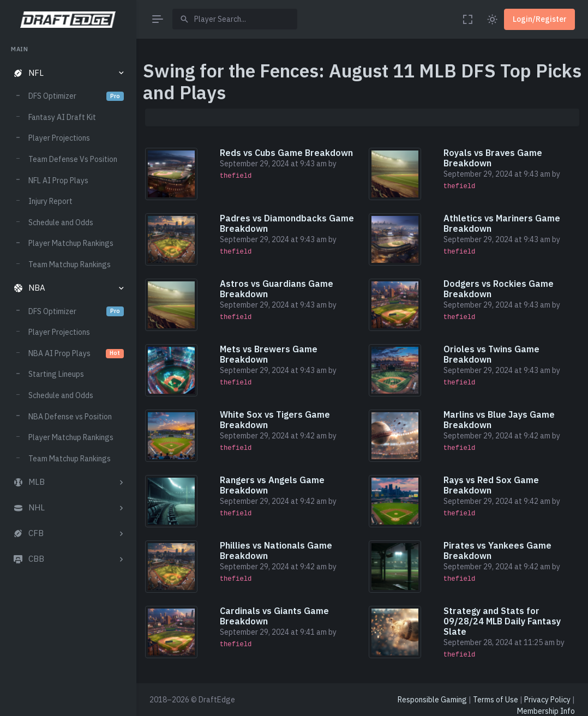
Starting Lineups (56, 374)
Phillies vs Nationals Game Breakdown (276, 550)
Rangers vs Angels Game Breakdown (272, 485)
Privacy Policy (547, 700)
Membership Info (546, 711)
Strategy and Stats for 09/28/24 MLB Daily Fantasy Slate (502, 621)
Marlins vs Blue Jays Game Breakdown (499, 420)
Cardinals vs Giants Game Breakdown (274, 616)
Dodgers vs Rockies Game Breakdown (499, 289)
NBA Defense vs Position (70, 417)
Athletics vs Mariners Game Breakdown (502, 223)
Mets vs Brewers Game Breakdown (269, 354)
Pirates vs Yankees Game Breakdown (497, 550)
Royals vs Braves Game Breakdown (493, 158)
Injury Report (50, 201)
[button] (68, 73)
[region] (68, 370)
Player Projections (59, 138)
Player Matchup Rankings (71, 243)
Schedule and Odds (61, 222)
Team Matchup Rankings (70, 264)
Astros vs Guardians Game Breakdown (277, 289)
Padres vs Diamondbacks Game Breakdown (287, 223)
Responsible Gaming (432, 700)
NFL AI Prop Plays (58, 180)
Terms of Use (496, 700)
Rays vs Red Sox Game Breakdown (491, 485)
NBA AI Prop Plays (76, 353)
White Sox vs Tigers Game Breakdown (275, 420)
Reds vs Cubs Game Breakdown (286, 153)
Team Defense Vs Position (73, 159)
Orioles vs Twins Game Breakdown (491, 354)
